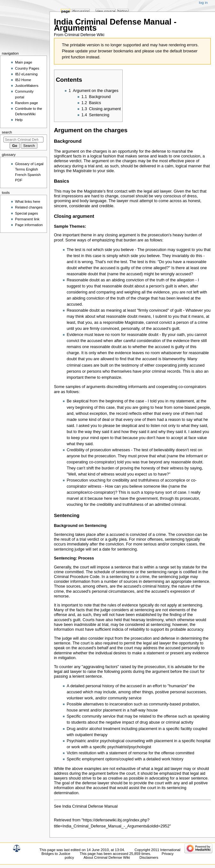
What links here (28, 202)
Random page (27, 103)
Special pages (27, 213)
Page (66, 11)
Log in (203, 3)
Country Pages (27, 68)
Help (19, 120)
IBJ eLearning (26, 74)
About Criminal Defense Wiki (107, 857)
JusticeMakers (27, 86)
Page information (29, 225)
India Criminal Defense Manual (90, 806)
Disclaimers (149, 857)
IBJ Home (23, 80)
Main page (24, 62)
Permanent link (27, 219)
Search (7, 132)
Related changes (29, 207)
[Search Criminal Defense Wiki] (23, 140)
